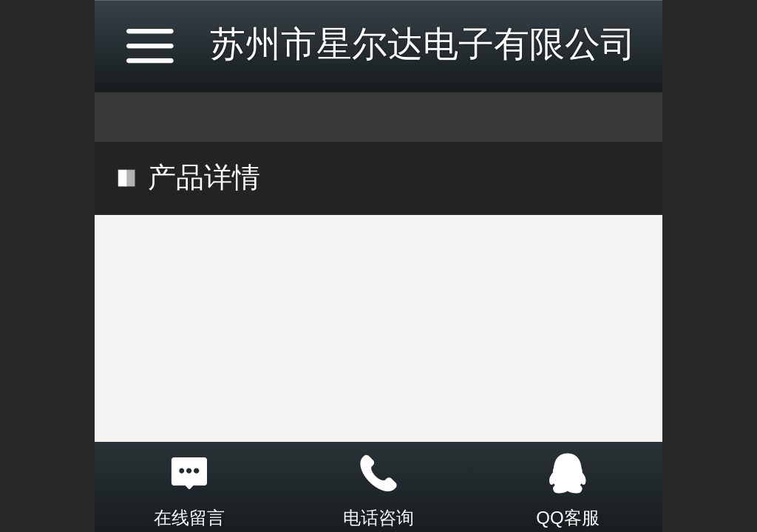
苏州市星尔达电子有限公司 (423, 44)
